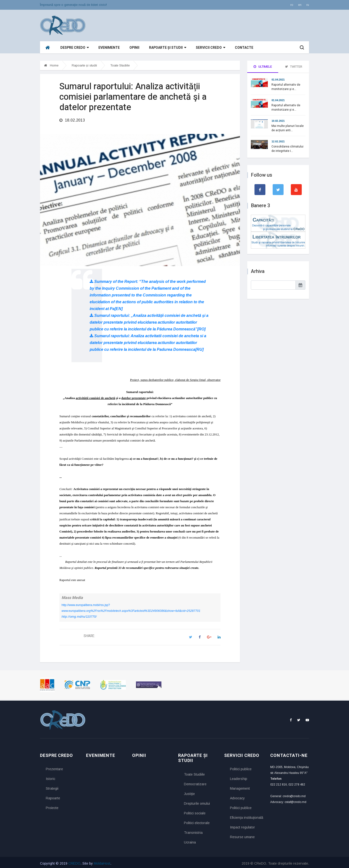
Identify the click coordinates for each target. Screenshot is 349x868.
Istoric (51, 777)
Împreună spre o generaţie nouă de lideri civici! (73, 5)
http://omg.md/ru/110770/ (79, 615)
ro (292, 5)
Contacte (244, 48)
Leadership (239, 777)
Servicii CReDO (210, 48)
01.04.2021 (278, 80)
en (300, 5)
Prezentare (54, 767)
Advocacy (237, 796)
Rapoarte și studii (168, 48)
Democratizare (195, 782)
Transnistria (193, 831)
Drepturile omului (197, 802)
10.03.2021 (278, 121)
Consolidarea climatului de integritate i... (287, 149)
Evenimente (109, 48)
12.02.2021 (278, 141)
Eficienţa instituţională (246, 816)
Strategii (52, 787)
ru (308, 5)
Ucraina (190, 840)
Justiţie (189, 792)
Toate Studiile (120, 65)
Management (240, 787)
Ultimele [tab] (263, 67)
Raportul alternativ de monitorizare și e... (286, 87)
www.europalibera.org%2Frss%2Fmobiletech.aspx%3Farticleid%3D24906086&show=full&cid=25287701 (131, 609)
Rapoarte (53, 796)
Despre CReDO (75, 48)
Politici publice (241, 767)
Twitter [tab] (294, 67)
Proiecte (52, 806)
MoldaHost (102, 861)
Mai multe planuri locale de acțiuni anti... (288, 128)
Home (51, 65)
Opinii (134, 48)
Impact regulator (242, 826)
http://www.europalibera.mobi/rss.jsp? (86, 603)
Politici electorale (197, 821)
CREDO (74, 861)
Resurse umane (242, 835)
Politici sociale (195, 811)
